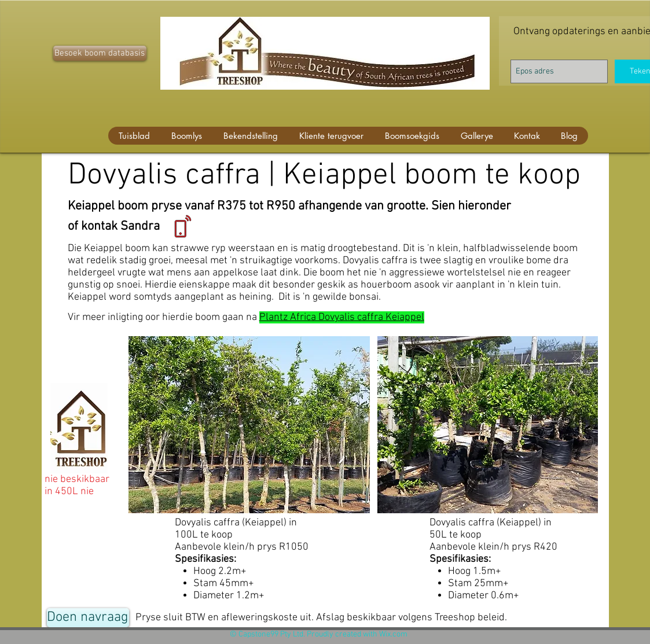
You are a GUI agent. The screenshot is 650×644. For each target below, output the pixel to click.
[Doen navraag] (88, 618)
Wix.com (393, 634)
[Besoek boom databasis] (100, 53)
